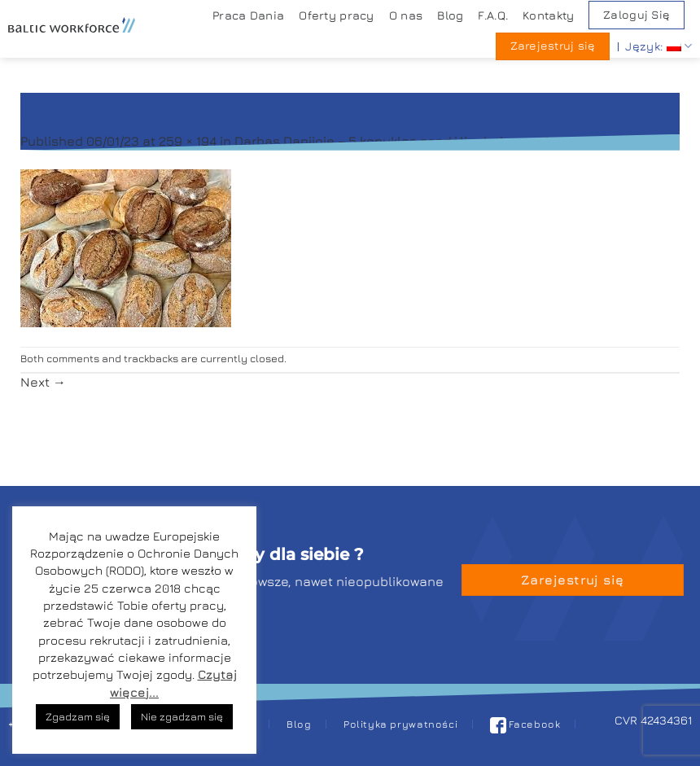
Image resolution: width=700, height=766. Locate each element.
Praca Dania (248, 15)
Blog (450, 15)
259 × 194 (188, 141)
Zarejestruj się (553, 46)
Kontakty (548, 15)
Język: (658, 46)
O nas (406, 15)
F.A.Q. (493, 15)
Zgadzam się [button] (78, 716)
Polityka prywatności (400, 724)
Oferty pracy (336, 15)
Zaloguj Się (637, 15)
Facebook (525, 724)
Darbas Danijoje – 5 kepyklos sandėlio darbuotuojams (405, 141)
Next (43, 382)
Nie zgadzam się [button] (182, 716)
